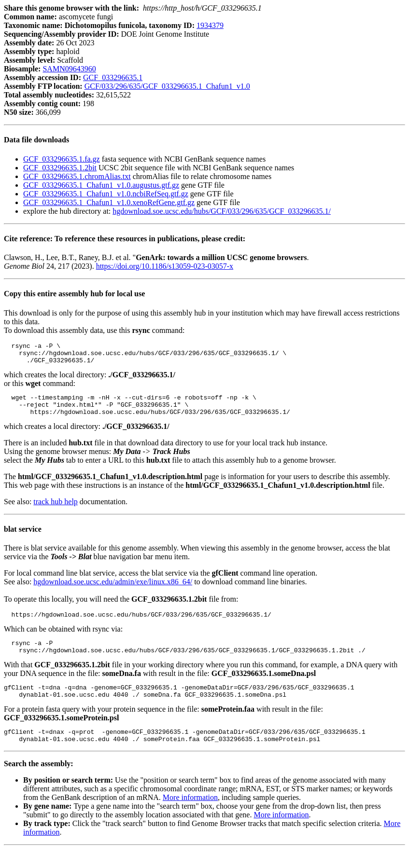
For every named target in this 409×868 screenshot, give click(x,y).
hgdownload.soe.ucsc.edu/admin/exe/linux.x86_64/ (113, 590)
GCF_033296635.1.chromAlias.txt (77, 176)
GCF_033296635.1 (113, 77)
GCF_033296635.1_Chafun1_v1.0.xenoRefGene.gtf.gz (109, 202)
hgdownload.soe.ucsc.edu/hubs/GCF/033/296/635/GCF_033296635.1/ (222, 211)
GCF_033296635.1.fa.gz (62, 159)
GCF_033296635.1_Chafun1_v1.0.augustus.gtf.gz (101, 185)
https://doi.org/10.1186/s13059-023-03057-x (165, 266)
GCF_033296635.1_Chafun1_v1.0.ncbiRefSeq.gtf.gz (106, 194)
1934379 (210, 25)
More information (190, 816)
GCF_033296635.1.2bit (60, 168)
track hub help (56, 510)
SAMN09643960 (69, 69)
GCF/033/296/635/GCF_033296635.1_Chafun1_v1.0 (167, 86)
